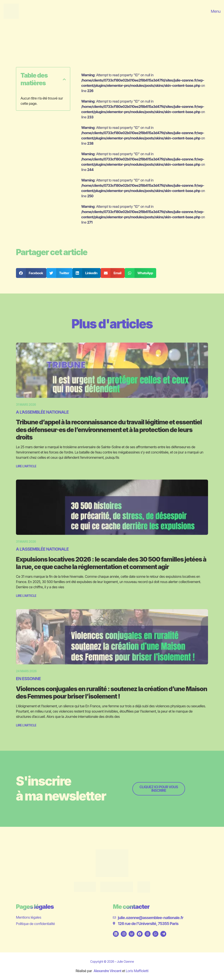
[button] (64, 79)
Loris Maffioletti (137, 971)
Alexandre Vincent (108, 971)
